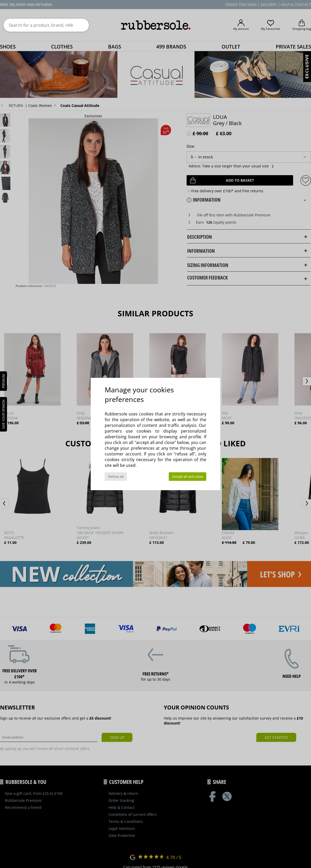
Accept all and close (188, 477)
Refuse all (116, 477)
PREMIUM (3, 381)
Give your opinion (3, 414)
